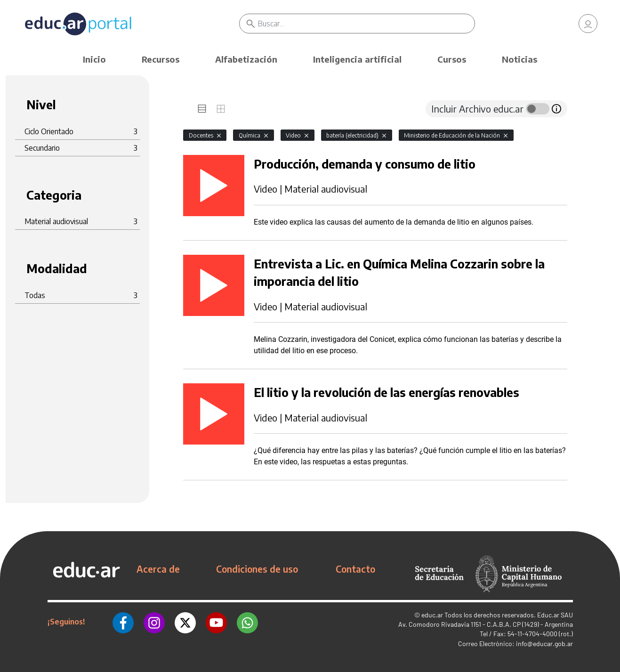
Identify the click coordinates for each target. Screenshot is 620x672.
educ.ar (432, 615)
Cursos (452, 59)
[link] (588, 24)
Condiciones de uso (257, 569)
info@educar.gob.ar (544, 644)
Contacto (355, 569)
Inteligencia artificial (357, 59)
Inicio (94, 59)
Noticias (519, 59)
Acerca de (158, 569)
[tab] (202, 109)
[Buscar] (366, 24)
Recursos (161, 59)
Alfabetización (246, 59)
